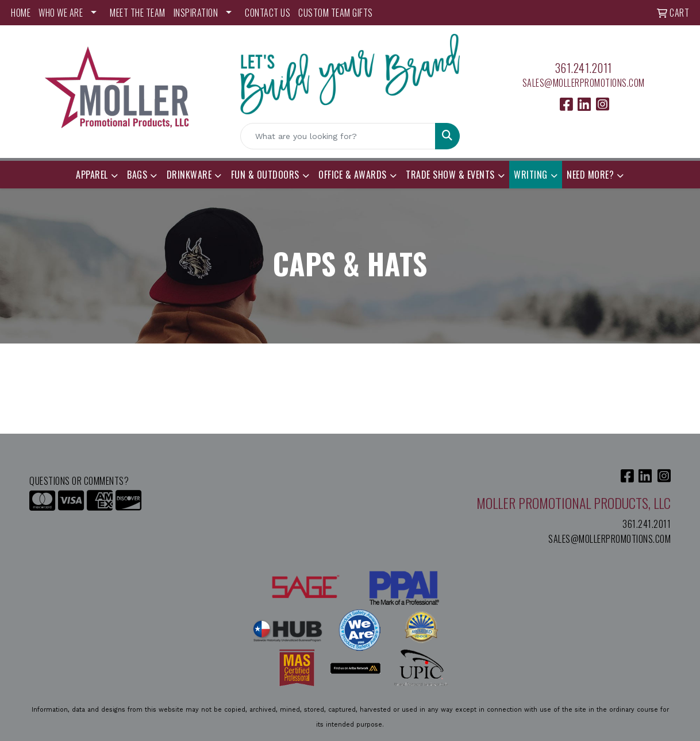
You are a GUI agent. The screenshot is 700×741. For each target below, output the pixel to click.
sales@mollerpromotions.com (584, 83)
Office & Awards (353, 175)
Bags (137, 175)
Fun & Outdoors (265, 175)
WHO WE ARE (61, 13)
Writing (531, 175)
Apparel (92, 175)
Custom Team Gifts (336, 13)
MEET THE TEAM (138, 13)
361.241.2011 (584, 68)
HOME (21, 13)
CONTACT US (268, 13)
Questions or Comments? (79, 481)
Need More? (590, 175)
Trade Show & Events (450, 175)
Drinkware (189, 175)
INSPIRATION (196, 13)
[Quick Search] (338, 136)
